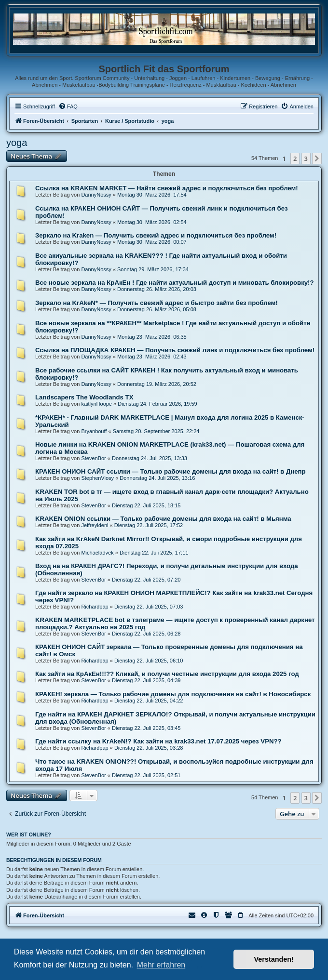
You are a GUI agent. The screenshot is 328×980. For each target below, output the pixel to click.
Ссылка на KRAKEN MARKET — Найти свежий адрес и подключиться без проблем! (167, 188)
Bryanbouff (94, 431)
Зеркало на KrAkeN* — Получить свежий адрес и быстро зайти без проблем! (157, 303)
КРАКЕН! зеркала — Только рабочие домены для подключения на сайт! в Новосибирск (173, 694)
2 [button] (295, 159)
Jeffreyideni (95, 525)
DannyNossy (96, 195)
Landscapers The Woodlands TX (84, 397)
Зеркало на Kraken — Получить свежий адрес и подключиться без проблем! (156, 235)
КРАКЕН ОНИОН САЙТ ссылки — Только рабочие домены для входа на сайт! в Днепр (171, 471)
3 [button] (306, 159)
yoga (17, 143)
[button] (317, 159)
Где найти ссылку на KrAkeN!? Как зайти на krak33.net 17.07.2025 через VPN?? (158, 741)
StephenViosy (97, 478)
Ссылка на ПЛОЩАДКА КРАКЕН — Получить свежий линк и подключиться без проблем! (175, 350)
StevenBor (93, 458)
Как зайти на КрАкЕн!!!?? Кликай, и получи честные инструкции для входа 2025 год (167, 674)
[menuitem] (68, 106)
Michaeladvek (97, 553)
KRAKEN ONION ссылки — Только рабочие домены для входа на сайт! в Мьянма (163, 519)
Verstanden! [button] (274, 959)
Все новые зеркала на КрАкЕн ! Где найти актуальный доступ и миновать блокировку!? (175, 283)
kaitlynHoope (96, 404)
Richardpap (95, 607)
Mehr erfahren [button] (161, 965)
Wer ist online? (29, 834)
